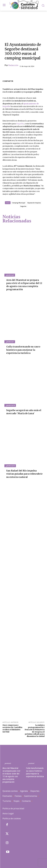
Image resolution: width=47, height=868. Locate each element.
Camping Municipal (19, 203)
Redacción (13, 65)
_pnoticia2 (10, 275)
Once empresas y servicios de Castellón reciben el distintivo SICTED (12, 728)
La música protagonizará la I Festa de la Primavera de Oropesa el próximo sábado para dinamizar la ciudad (35, 731)
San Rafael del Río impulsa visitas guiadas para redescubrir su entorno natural (24, 474)
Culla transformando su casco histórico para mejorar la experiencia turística (23, 350)
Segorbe (20, 124)
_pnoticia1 (10, 342)
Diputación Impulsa (34, 203)
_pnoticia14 (10, 405)
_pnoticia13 (10, 466)
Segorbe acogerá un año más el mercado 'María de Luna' (24, 412)
